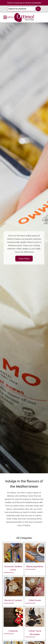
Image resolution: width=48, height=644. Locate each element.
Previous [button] (2, 241)
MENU (8, 17)
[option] (24, 248)
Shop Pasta (24, 258)
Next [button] (46, 241)
